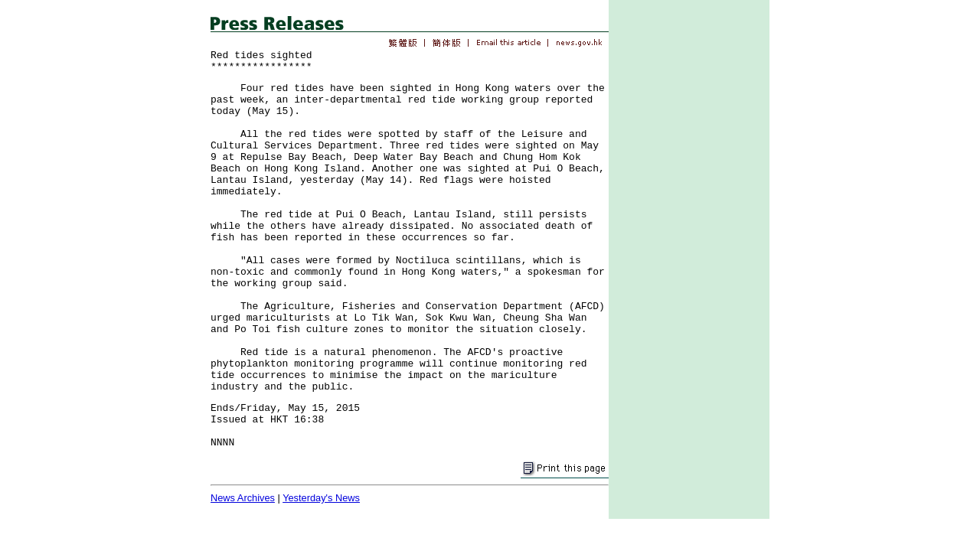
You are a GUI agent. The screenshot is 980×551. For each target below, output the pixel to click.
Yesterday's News (321, 498)
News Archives (243, 498)
